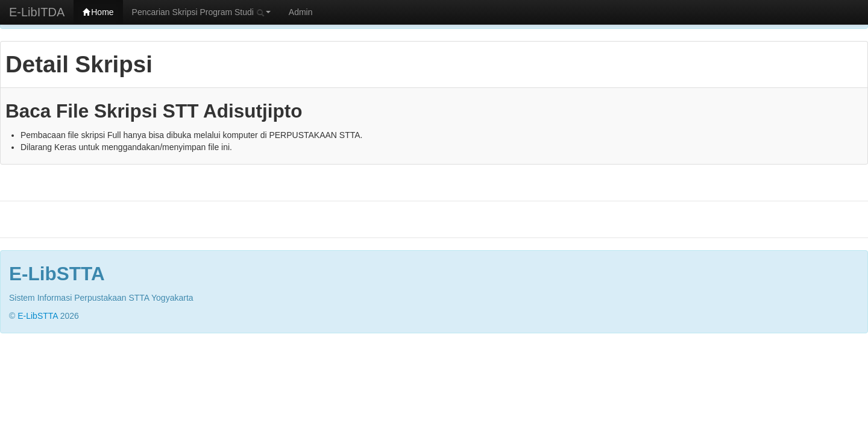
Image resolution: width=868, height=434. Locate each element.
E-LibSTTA (38, 316)
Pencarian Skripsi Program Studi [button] (201, 12)
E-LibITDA (37, 12)
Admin (301, 12)
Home (98, 12)
